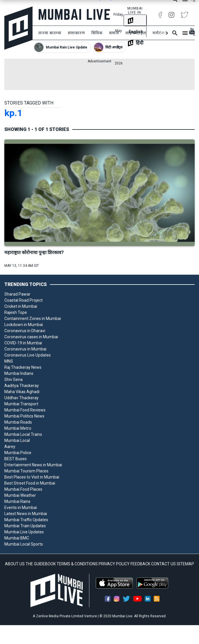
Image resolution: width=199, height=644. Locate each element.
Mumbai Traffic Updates (26, 520)
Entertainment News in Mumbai (33, 465)
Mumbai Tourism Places (26, 471)
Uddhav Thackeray (21, 398)
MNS (9, 361)
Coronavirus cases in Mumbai (31, 337)
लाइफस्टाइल (136, 33)
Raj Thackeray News (23, 367)
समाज (114, 33)
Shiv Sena (13, 379)
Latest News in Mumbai (26, 514)
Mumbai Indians (19, 373)
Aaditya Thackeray (22, 386)
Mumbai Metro (18, 428)
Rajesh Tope (16, 312)
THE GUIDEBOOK (41, 564)
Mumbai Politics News (24, 416)
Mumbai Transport (21, 404)
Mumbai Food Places (23, 489)
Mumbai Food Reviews (25, 410)
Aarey (10, 447)
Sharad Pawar (17, 294)
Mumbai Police (18, 453)
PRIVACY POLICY (114, 564)
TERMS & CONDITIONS (77, 564)
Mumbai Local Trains (23, 434)
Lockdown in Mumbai (24, 325)
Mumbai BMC (17, 538)
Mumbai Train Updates (25, 526)
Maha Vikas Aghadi (22, 392)
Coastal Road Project (23, 300)
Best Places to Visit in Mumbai (32, 477)
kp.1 (13, 113)
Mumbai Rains (17, 501)
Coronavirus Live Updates (28, 355)
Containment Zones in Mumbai (33, 319)
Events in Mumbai (21, 508)
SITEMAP (185, 564)
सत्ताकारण (76, 33)
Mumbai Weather (20, 495)
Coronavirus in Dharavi (25, 331)
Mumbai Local (17, 440)
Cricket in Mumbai (21, 306)
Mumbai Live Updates (24, 532)
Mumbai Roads (18, 422)
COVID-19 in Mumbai (23, 343)
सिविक (97, 33)
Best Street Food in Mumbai (30, 483)
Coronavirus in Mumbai (25, 349)
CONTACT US (163, 564)
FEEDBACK (140, 564)
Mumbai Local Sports (24, 544)
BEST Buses (16, 459)
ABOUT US (15, 564)
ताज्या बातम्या (50, 33)
